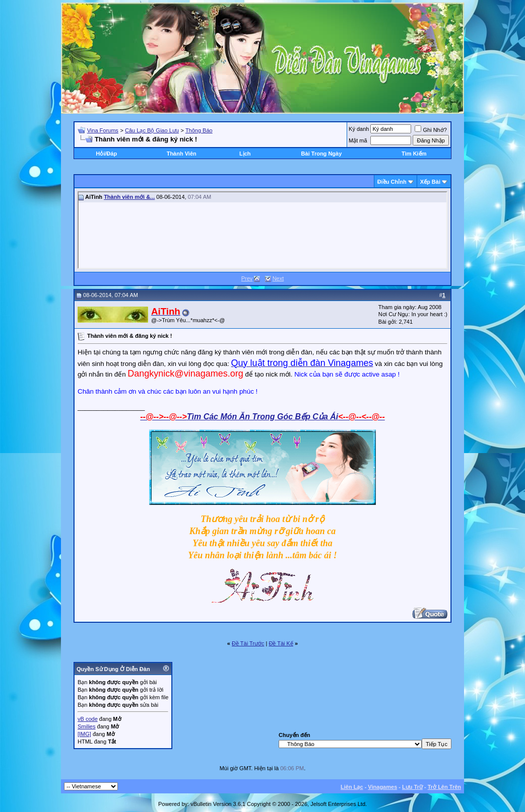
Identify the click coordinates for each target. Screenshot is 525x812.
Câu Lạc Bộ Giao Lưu (152, 130)
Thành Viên (182, 154)
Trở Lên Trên (444, 787)
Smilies (86, 726)
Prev (247, 278)
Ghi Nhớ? (431, 130)
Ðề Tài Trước (248, 643)
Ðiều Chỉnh (392, 182)
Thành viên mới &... (129, 197)
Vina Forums (103, 130)
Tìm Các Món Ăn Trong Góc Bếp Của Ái (262, 417)
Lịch (245, 154)
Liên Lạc (352, 787)
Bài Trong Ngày (322, 154)
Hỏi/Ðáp (106, 154)
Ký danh (359, 129)
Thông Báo (199, 130)
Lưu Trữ (412, 787)
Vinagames (382, 787)
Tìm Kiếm (414, 154)
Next (278, 278)
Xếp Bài (430, 182)
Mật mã (358, 140)
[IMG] (84, 734)
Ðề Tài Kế (281, 643)
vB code (88, 719)
